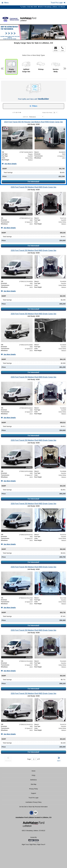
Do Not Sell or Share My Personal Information (34, 807)
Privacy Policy (33, 789)
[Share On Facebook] (31, 813)
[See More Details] (9, 164)
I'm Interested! (33, 182)
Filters (33, 106)
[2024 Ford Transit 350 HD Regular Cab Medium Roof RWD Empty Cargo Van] (33, 122)
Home (33, 771)
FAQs (33, 775)
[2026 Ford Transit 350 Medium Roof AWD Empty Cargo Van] (33, 567)
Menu (5, 3)
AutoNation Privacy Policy (33, 802)
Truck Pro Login (33, 798)
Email (56, 49)
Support (34, 793)
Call (62, 49)
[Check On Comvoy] (36, 813)
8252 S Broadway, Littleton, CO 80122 (52, 7)
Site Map (33, 784)
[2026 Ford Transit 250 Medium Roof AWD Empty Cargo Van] (33, 187)
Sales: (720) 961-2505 (29, 7)
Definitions (33, 780)
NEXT (59, 759)
